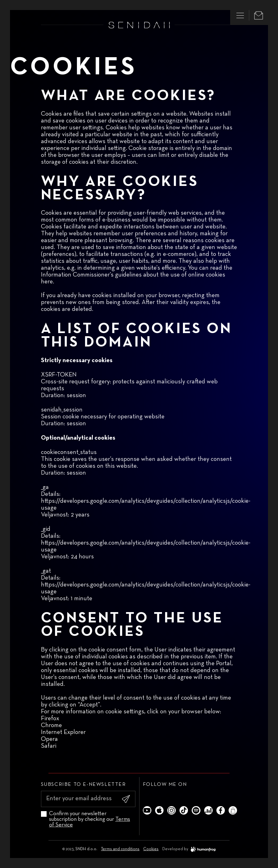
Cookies (151, 849)
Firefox (50, 718)
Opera (49, 739)
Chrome (51, 725)
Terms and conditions (120, 849)
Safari (49, 746)
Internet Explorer (63, 732)
